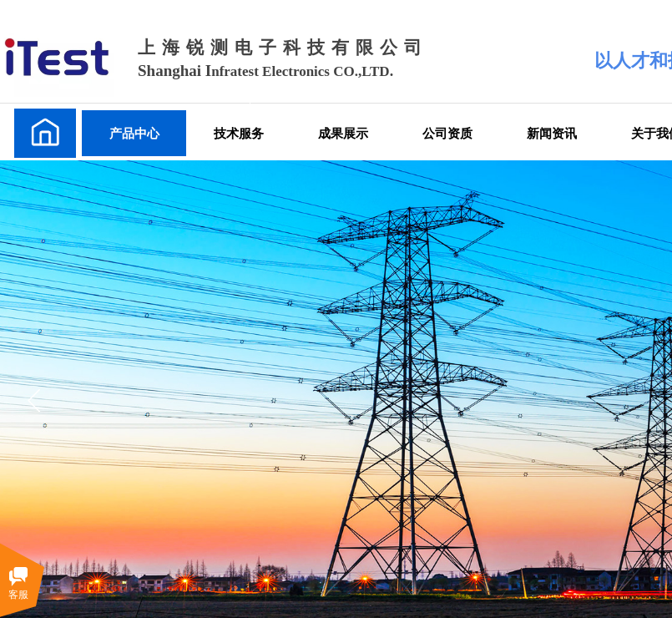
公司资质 (447, 133)
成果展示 (343, 133)
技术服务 (239, 133)
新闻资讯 (552, 133)
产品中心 (134, 133)
